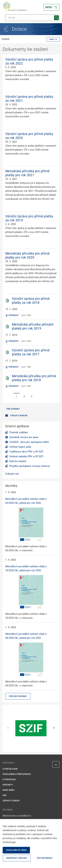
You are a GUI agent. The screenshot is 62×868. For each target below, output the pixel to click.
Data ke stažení (18, 461)
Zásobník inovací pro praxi (24, 437)
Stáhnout (12, 315)
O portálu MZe (10, 769)
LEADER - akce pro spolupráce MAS (29, 442)
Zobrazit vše (12, 474)
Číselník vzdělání (19, 432)
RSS (4, 795)
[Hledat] (32, 18)
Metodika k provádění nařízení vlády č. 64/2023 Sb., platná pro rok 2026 (26, 636)
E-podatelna (9, 779)
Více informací (44, 858)
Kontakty (8, 785)
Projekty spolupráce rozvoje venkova (30, 466)
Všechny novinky (18, 696)
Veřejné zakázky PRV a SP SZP (26, 456)
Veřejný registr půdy (20, 447)
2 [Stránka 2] (24, 397)
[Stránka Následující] (32, 397)
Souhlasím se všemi (16, 850)
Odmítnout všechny (17, 858)
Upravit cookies (11, 801)
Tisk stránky (13, 409)
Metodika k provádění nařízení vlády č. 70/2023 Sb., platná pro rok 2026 (26, 568)
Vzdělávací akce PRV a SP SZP (26, 452)
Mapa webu (9, 790)
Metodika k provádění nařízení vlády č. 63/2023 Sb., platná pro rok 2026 (26, 501)
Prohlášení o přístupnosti (17, 774)
